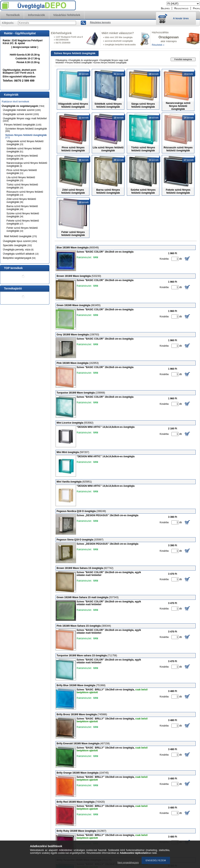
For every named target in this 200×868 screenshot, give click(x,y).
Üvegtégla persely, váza (18, 249)
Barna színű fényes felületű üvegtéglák (22, 208)
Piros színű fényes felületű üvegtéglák (22, 172)
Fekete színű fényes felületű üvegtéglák (23, 222)
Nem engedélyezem (128, 863)
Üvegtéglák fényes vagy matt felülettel (25, 119)
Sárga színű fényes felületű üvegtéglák (22, 157)
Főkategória (61, 60)
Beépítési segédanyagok (19, 258)
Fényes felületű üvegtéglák (23, 125)
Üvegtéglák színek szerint (21, 114)
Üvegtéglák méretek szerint (22, 110)
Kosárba (164, 259)
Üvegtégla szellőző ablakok (21, 254)
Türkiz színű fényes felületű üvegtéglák (22, 186)
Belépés (165, 8)
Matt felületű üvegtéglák (20, 236)
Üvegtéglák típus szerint (20, 241)
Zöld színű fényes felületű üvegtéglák (21, 200)
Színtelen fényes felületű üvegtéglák (26, 130)
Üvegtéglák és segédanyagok (23, 106)
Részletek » (158, 45)
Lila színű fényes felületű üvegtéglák (21, 179)
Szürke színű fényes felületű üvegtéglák (23, 215)
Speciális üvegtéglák (17, 245)
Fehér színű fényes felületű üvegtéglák (22, 229)
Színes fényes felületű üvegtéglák (26, 136)
